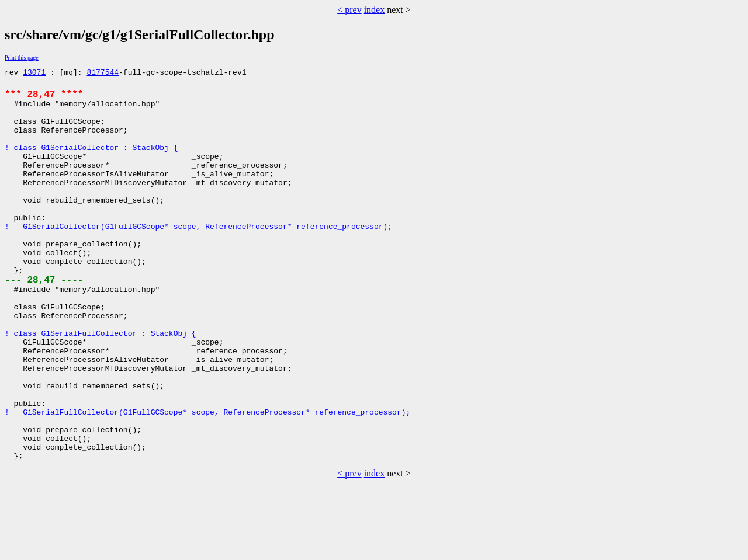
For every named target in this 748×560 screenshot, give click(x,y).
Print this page (22, 58)
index (375, 10)
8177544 (103, 74)
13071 (34, 74)
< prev (349, 10)
